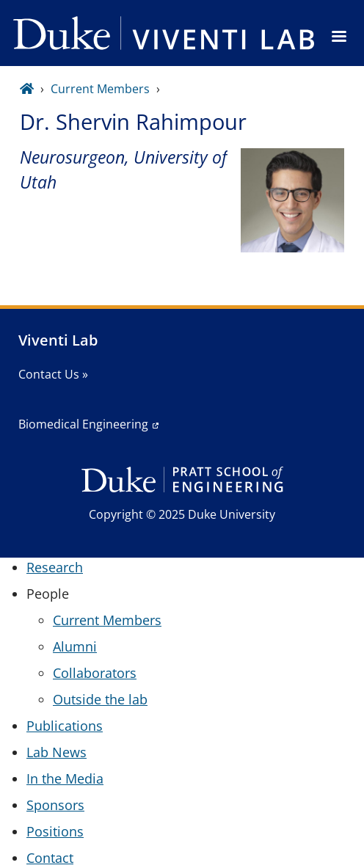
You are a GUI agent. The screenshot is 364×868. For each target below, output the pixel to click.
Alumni (75, 646)
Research (55, 567)
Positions (55, 831)
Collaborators (95, 673)
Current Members (100, 89)
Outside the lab (100, 699)
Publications (65, 726)
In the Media (65, 778)
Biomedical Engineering (83, 424)
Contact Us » (53, 374)
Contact (50, 858)
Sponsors (55, 805)
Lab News (57, 752)
